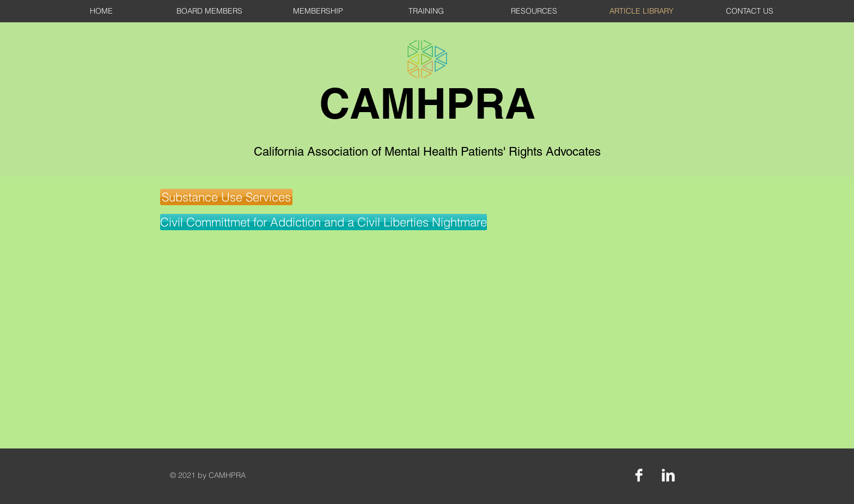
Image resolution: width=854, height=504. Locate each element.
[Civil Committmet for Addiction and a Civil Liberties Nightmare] (324, 222)
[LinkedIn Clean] (668, 475)
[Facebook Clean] (639, 475)
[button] (226, 197)
